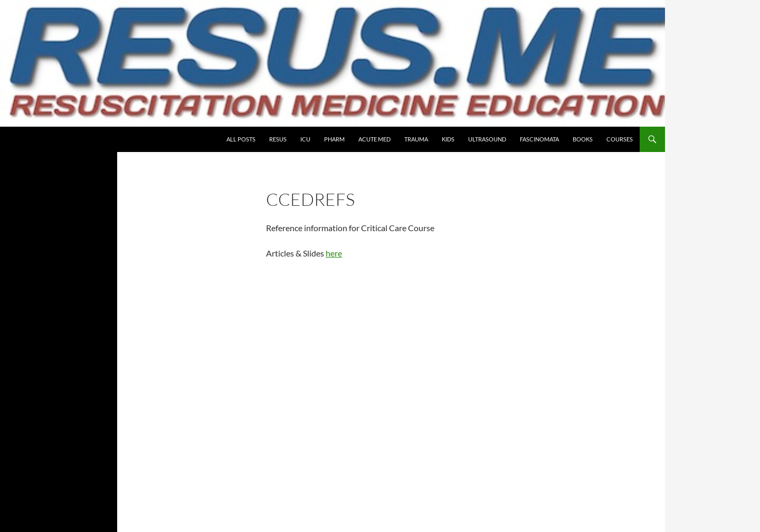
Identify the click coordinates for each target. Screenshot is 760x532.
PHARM (334, 139)
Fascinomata (539, 139)
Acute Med (374, 139)
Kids (448, 139)
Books (583, 139)
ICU (305, 139)
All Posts (241, 139)
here (334, 253)
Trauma (416, 139)
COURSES (620, 139)
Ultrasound (487, 139)
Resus (278, 139)
